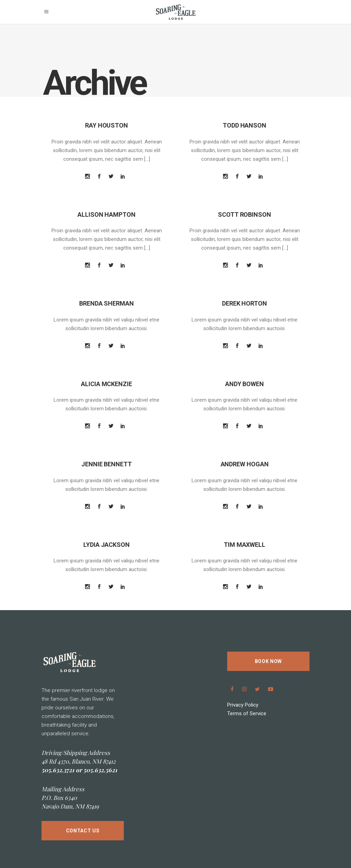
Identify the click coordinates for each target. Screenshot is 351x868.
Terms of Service (247, 713)
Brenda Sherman (107, 303)
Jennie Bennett (107, 464)
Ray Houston (107, 125)
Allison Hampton (107, 214)
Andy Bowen (244, 384)
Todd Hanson (244, 125)
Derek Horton (244, 303)
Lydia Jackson (107, 545)
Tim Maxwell (244, 545)
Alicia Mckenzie (107, 384)
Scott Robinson (244, 214)
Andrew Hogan (245, 464)
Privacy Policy (243, 705)
